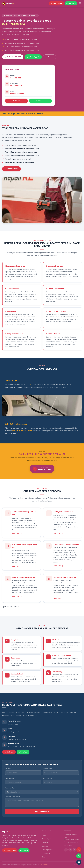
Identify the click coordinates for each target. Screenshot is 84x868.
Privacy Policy (77, 865)
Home (44, 835)
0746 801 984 (16, 78)
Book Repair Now (42, 811)
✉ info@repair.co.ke (71, 842)
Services (45, 846)
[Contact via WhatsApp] (79, 856)
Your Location (47, 778)
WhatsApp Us (33, 57)
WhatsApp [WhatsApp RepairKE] (71, 3)
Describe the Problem (12, 796)
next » (18, 607)
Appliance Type (10, 788)
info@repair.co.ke (17, 94)
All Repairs (50, 57)
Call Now (16, 101)
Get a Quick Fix (11, 169)
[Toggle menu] (80, 3)
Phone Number (48, 769)
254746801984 (16, 86)
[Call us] (79, 850)
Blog (43, 857)
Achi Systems (44, 865)
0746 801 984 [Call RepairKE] (56, 3)
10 (15, 607)
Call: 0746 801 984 (13, 57)
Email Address (10, 778)
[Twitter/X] (70, 850)
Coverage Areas (48, 850)
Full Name (8, 769)
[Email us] (79, 862)
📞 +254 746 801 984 (71, 840)
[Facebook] (66, 850)
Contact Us (46, 853)
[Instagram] (75, 850)
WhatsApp (40, 101)
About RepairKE (47, 839)
